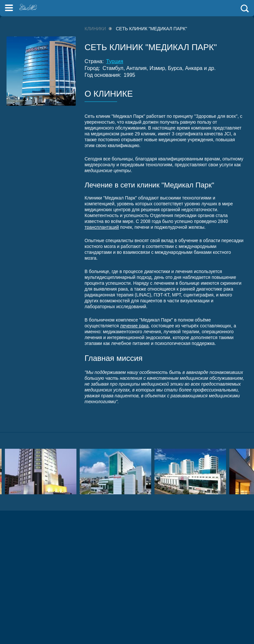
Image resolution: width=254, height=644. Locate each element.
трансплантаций (102, 227)
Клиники (95, 29)
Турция (114, 61)
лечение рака (134, 326)
